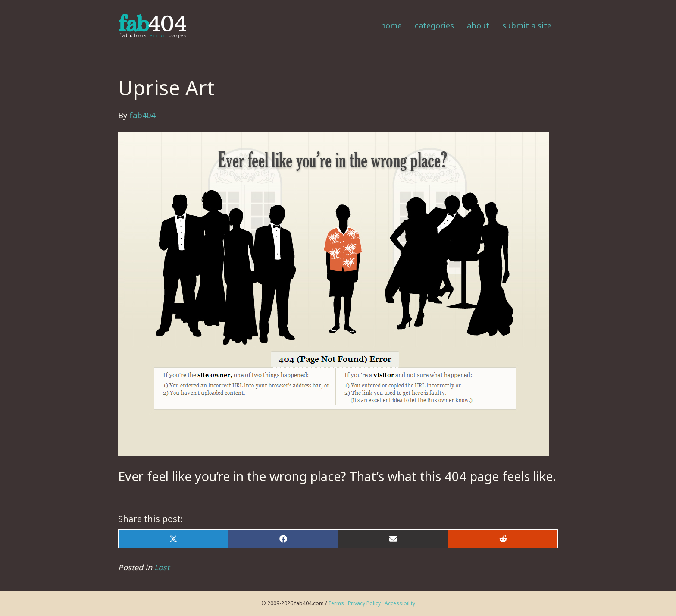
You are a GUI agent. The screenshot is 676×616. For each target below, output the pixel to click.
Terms (336, 603)
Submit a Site (527, 25)
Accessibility (400, 603)
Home (391, 25)
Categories (434, 25)
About (478, 25)
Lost (162, 567)
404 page (472, 476)
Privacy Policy (364, 603)
